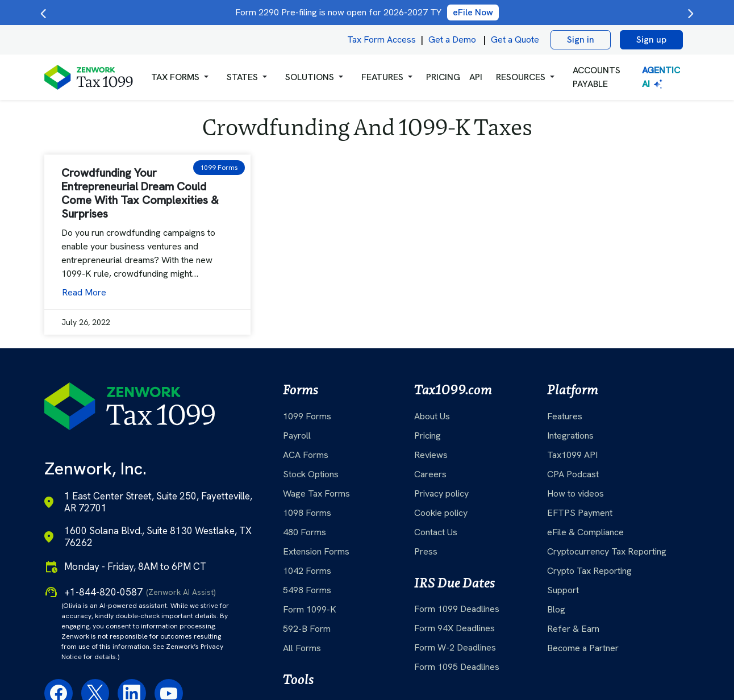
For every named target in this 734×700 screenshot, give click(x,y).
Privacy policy (441, 493)
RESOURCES (521, 77)
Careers (430, 474)
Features (565, 416)
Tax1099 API (572, 455)
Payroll (297, 436)
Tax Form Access (381, 39)
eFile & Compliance (585, 532)
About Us (432, 416)
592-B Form (307, 629)
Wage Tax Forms (316, 493)
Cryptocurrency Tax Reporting (607, 551)
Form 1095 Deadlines (457, 667)
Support (563, 590)
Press (426, 551)
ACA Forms (306, 455)
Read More (84, 292)
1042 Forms (307, 571)
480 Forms (305, 532)
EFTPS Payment (580, 513)
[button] (180, 77)
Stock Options (311, 474)
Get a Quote (515, 39)
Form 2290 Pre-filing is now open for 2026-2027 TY (367, 12)
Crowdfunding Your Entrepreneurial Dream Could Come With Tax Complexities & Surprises (140, 193)
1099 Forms (307, 416)
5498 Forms (307, 590)
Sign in (581, 39)
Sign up (651, 39)
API (476, 77)
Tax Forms (175, 77)
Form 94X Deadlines (454, 628)
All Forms (302, 648)
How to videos (575, 493)
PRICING (443, 77)
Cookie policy (441, 513)
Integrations (570, 436)
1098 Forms (307, 513)
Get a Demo (452, 39)
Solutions (310, 77)
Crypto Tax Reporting (589, 571)
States (242, 77)
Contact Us (436, 532)
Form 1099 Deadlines (457, 609)
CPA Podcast (573, 474)
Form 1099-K (310, 609)
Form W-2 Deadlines (455, 647)
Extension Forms (316, 551)
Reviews (431, 455)
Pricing (428, 436)
